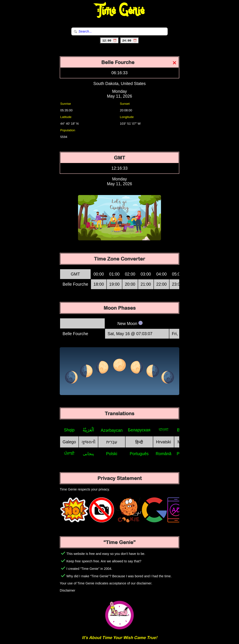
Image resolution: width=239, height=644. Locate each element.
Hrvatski (163, 442)
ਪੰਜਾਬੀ (69, 453)
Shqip (69, 430)
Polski (112, 454)
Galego (69, 442)
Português (139, 454)
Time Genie (120, 11)
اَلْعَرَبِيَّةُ (88, 430)
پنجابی (88, 454)
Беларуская (139, 430)
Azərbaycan (112, 430)
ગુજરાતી (88, 442)
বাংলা (163, 430)
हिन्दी (139, 442)
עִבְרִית (112, 442)
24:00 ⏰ (130, 41)
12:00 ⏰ (109, 41)
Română (164, 454)
